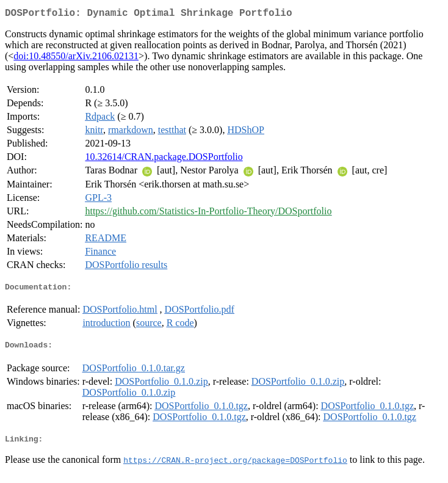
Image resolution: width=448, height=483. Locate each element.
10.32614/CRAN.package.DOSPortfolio (164, 159)
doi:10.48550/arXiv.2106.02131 (76, 58)
